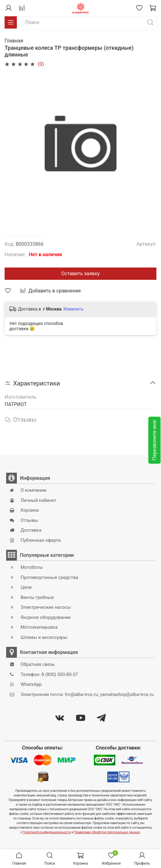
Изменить (73, 309)
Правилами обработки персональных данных (107, 832)
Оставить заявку (80, 274)
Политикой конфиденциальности (47, 832)
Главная (14, 41)
